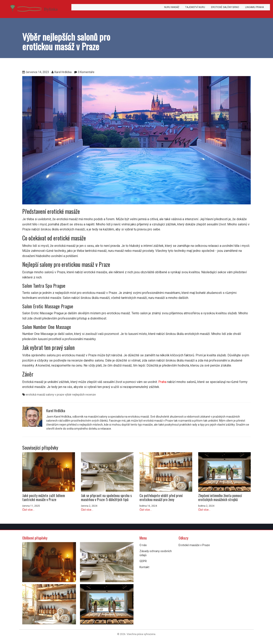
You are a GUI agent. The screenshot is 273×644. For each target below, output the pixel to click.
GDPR (143, 561)
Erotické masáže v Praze (194, 545)
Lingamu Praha (254, 7)
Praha (162, 382)
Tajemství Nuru (195, 7)
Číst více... (28, 510)
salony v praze (55, 395)
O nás (143, 545)
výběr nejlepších (75, 395)
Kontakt (144, 567)
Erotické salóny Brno (225, 7)
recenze (91, 395)
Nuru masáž (172, 7)
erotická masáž (36, 395)
